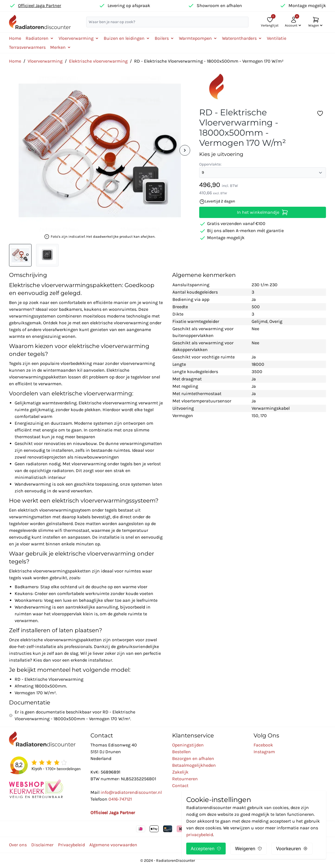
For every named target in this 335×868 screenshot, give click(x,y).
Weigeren (249, 849)
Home (15, 38)
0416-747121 (120, 799)
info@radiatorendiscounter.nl (131, 792)
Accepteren (206, 849)
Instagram (264, 752)
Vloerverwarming (45, 61)
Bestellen (181, 752)
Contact (180, 786)
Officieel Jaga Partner (40, 5)
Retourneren (185, 779)
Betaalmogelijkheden (194, 765)
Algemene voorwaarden (113, 845)
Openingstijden (188, 745)
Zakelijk (180, 772)
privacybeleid (200, 835)
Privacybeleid (71, 845)
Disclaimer (42, 845)
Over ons (18, 845)
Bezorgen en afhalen (193, 758)
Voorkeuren (292, 849)
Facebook (263, 745)
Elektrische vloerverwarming (98, 61)
